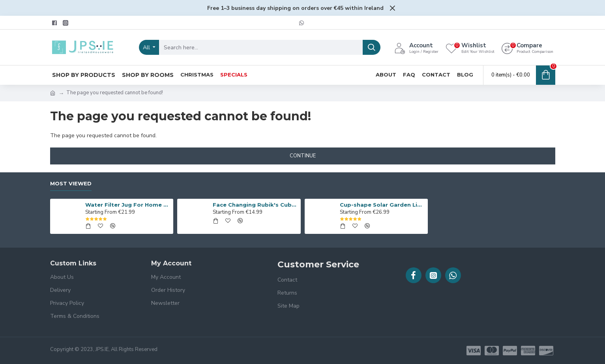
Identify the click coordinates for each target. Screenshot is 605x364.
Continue (303, 156)
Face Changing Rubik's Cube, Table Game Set (255, 205)
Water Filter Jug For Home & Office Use (128, 205)
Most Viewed (71, 183)
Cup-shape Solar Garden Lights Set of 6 (382, 205)
